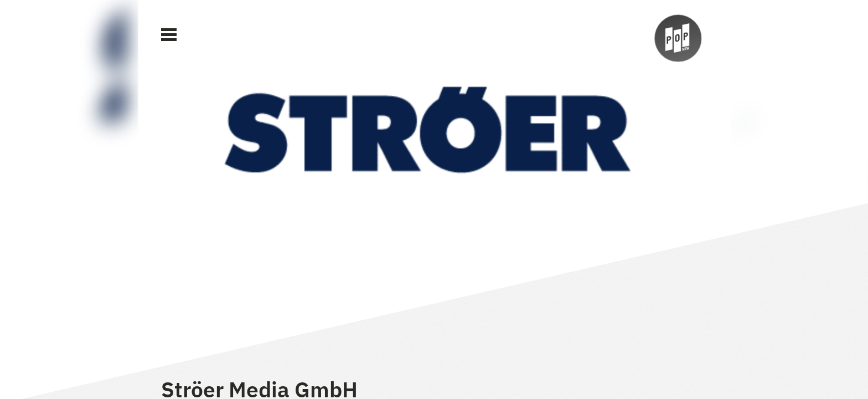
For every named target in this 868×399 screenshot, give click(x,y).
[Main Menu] (169, 35)
